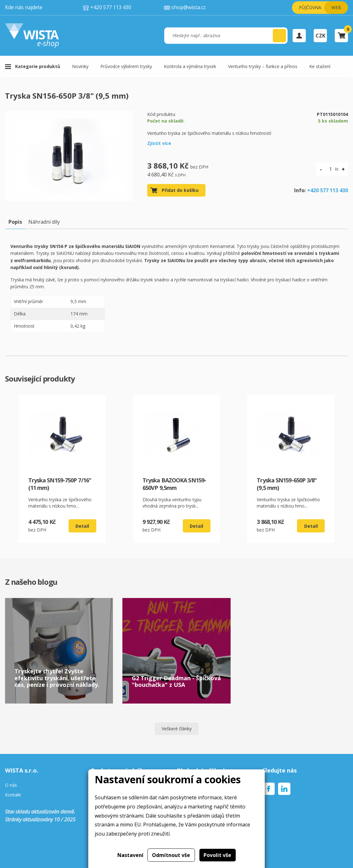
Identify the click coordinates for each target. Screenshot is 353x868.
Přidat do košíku (180, 190)
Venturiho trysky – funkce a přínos (263, 66)
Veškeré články (177, 729)
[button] (279, 36)
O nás (11, 785)
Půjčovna (310, 7)
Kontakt (13, 795)
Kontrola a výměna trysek (190, 66)
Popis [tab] (15, 222)
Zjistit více (159, 143)
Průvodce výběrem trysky (126, 66)
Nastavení (130, 855)
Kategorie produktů (38, 66)
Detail (82, 526)
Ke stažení (320, 66)
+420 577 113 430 (328, 190)
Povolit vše (217, 855)
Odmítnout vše (171, 855)
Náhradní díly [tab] (44, 222)
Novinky (80, 66)
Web (336, 7)
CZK (320, 36)
